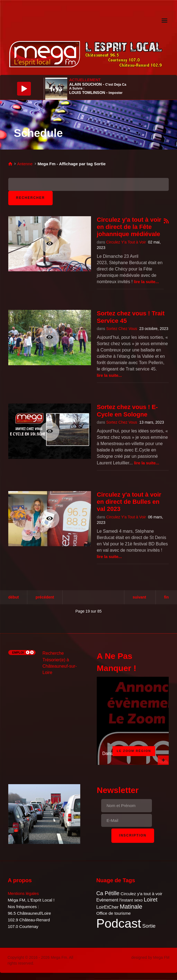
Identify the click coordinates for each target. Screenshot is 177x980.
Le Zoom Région (134, 751)
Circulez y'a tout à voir (141, 894)
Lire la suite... (146, 282)
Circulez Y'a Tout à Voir (126, 242)
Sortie (149, 926)
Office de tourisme (113, 913)
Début (14, 597)
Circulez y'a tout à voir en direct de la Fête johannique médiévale (129, 227)
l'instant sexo (131, 900)
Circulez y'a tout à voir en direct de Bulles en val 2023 (129, 502)
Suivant (139, 597)
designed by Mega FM (150, 957)
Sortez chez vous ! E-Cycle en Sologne (127, 411)
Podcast (119, 923)
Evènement (107, 900)
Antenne (25, 164)
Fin (166, 597)
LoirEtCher (107, 907)
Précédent (45, 597)
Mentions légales (23, 893)
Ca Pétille (108, 893)
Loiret (151, 900)
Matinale (131, 907)
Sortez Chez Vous (122, 329)
